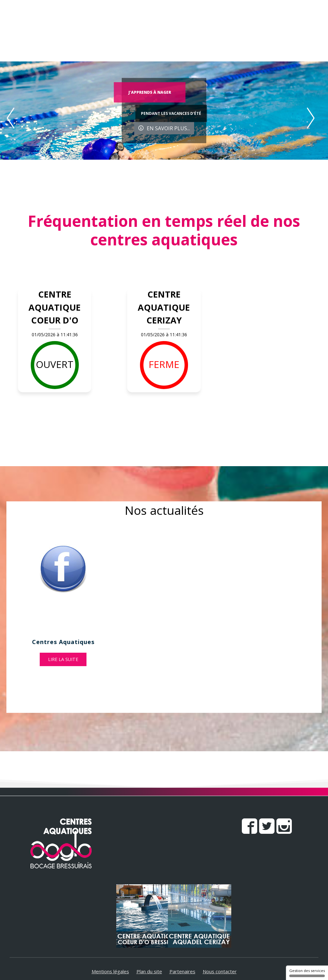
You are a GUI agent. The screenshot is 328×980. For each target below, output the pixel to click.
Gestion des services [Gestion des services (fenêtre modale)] (307, 973)
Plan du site (149, 971)
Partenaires (182, 971)
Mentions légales (110, 971)
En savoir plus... (164, 128)
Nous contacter (220, 971)
